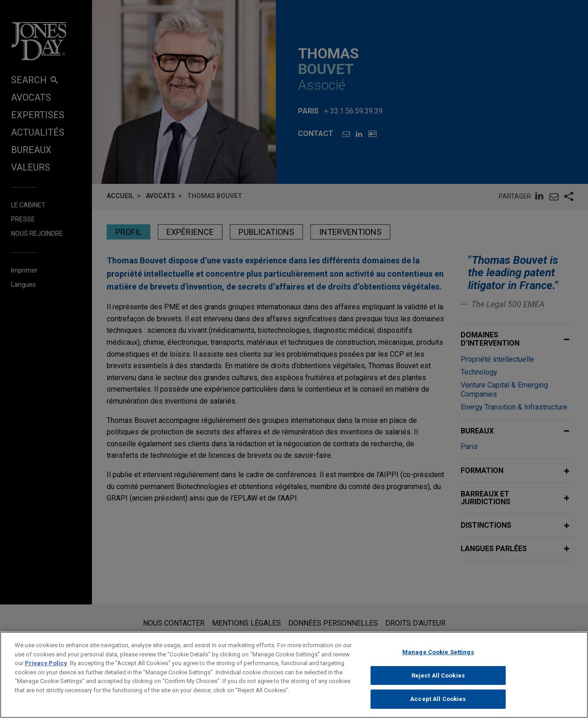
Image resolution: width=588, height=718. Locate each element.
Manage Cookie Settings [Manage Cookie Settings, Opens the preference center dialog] (438, 658)
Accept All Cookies (438, 706)
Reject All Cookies (438, 682)
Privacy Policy (46, 670)
